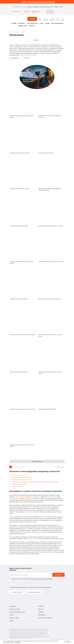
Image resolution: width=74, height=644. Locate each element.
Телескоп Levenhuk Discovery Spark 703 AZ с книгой (22, 446)
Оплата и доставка (32, 23)
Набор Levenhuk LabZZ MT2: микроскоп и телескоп (50, 116)
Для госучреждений (57, 23)
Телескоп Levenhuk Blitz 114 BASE (19, 226)
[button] (15, 11)
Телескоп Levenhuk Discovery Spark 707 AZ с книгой (51, 373)
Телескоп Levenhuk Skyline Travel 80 (20, 189)
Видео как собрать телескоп (20, 475)
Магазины (41, 606)
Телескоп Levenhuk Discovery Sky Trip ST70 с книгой (22, 262)
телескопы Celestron (15, 498)
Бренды (47, 23)
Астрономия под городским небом (22, 477)
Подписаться (59, 575)
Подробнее (18, 643)
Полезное (32, 26)
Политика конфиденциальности (57, 639)
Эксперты (41, 612)
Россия (14, 23)
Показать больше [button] (37, 461)
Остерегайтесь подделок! (45, 618)
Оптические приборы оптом (17, 612)
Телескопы (23, 32)
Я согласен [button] (68, 642)
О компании (21, 23)
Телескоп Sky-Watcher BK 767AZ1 (48, 409)
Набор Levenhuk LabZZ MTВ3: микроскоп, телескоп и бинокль (50, 189)
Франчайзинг (42, 615)
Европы (56, 7)
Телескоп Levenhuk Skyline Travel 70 (20, 153)
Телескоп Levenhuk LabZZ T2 (46, 153)
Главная (11, 32)
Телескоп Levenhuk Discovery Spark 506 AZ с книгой (22, 116)
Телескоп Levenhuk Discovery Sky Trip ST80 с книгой (51, 335)
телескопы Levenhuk (20, 497)
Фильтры (36, 40)
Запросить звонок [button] (17, 592)
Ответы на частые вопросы (20, 484)
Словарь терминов (17, 486)
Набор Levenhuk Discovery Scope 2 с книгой (51, 226)
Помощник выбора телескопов (28, 55)
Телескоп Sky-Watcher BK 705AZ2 (19, 372)
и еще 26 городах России (45, 7)
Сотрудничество (22, 26)
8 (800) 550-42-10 (36, 12)
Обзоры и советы (14, 618)
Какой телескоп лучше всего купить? (22, 480)
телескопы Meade (30, 498)
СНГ (52, 7)
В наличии (27, 58)
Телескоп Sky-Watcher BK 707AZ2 (19, 299)
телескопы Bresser (35, 497)
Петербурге (36, 7)
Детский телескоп (30, 512)
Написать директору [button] (34, 592)
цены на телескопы (33, 539)
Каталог (17, 32)
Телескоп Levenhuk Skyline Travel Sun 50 (50, 299)
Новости (12, 615)
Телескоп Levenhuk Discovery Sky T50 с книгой (22, 409)
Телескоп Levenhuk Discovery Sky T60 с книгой (51, 262)
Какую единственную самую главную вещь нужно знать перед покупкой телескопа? (35, 482)
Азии (61, 7)
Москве (30, 7)
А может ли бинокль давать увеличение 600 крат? (38, 2)
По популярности (14, 58)
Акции (41, 23)
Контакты (41, 609)
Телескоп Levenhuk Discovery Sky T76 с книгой (22, 335)
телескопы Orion (52, 497)
